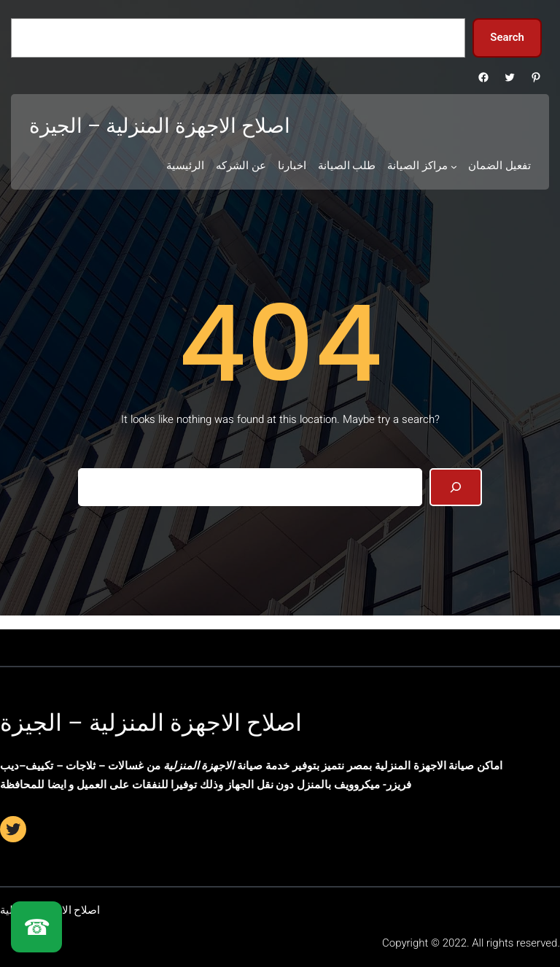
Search (507, 37)
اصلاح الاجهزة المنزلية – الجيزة (151, 723)
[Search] (456, 487)
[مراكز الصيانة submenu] (454, 167)
